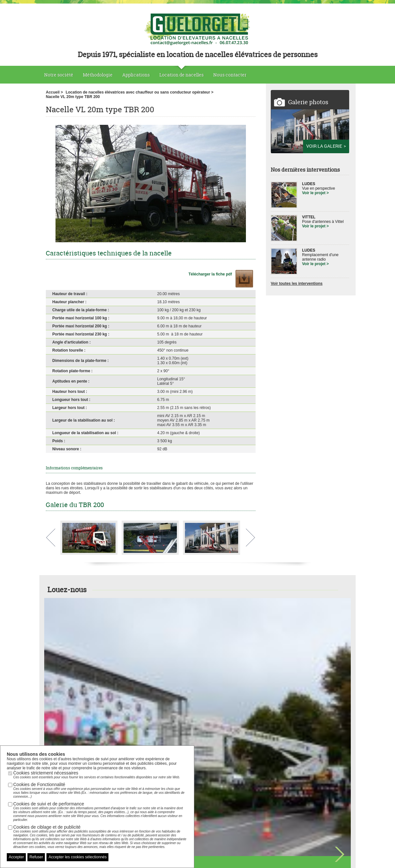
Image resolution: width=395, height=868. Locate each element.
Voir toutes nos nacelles (197, 677)
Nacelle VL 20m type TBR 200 (73, 97)
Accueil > (54, 92)
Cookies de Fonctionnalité (100, 790)
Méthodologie (98, 75)
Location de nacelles (182, 75)
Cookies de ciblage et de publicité (100, 837)
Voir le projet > (315, 193)
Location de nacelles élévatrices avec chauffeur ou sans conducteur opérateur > (139, 92)
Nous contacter (230, 75)
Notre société (59, 75)
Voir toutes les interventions (297, 284)
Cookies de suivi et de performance (100, 812)
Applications (136, 75)
